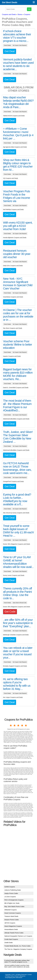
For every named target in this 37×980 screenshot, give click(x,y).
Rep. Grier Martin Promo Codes (14, 907)
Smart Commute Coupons (13, 913)
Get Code (10, 612)
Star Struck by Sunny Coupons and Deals (16, 513)
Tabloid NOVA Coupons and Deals (14, 116)
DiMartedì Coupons (11, 910)
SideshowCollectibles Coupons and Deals (16, 419)
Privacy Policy (10, 976)
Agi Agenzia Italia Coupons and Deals (15, 147)
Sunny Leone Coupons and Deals (14, 575)
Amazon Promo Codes (12, 920)
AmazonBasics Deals (11, 929)
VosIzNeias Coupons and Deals (13, 297)
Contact (30, 975)
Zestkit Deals (9, 943)
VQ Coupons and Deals (11, 178)
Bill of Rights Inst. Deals (12, 903)
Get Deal (10, 51)
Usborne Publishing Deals (13, 890)
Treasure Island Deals (11, 916)
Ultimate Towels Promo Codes (14, 933)
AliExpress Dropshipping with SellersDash (15, 977)
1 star (11, 725)
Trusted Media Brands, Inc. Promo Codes (17, 946)
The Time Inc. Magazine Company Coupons (18, 949)
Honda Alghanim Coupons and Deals (15, 237)
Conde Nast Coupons (11, 939)
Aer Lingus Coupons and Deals (13, 697)
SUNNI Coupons (10, 887)
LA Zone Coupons (10, 897)
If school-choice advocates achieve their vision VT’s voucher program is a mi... (17, 961)
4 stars (22, 725)
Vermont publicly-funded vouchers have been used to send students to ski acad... (17, 966)
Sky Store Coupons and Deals (13, 328)
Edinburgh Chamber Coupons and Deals (16, 635)
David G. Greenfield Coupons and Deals (16, 387)
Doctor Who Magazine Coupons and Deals (17, 544)
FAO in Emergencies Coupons (14, 900)
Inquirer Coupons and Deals (12, 356)
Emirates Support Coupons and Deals (15, 666)
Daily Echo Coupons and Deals (13, 266)
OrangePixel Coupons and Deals (13, 481)
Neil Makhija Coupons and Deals (13, 209)
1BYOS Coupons (10, 923)
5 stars (26, 725)
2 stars (15, 725)
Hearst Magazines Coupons (13, 926)
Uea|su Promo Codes (11, 893)
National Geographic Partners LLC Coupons (18, 936)
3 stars (18, 725)
